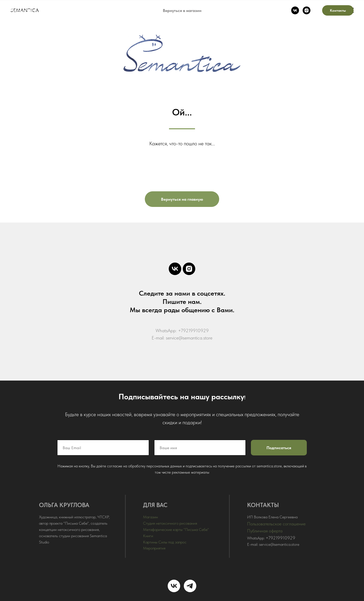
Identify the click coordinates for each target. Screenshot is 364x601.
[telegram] (190, 586)
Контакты (338, 10)
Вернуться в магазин (182, 11)
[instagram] (307, 10)
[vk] (295, 10)
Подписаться (277, 448)
